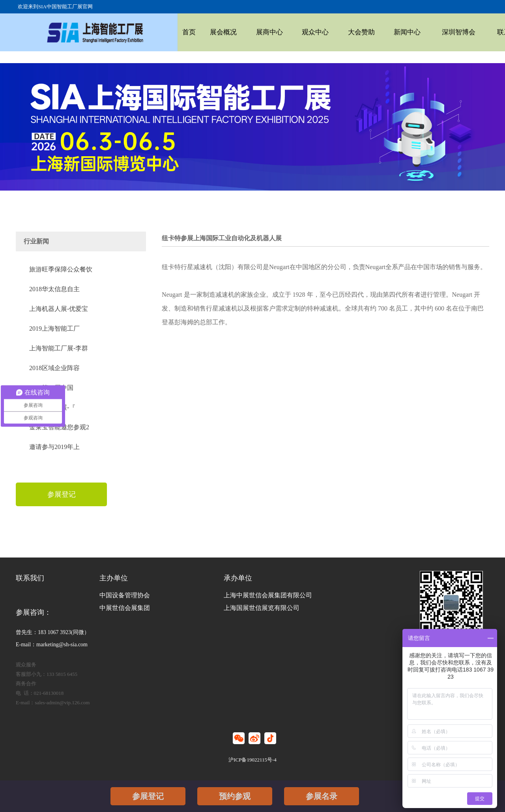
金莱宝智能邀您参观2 (59, 427)
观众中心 (295, 32)
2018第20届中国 (51, 388)
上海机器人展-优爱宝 (59, 309)
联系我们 (462, 32)
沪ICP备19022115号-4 (252, 760)
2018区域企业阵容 (54, 368)
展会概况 (217, 32)
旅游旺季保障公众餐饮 (61, 269)
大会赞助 (334, 32)
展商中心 (256, 32)
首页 (187, 32)
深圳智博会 (418, 32)
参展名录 (322, 796)
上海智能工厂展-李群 (59, 348)
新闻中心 (374, 32)
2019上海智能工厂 (54, 328)
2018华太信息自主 (54, 289)
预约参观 (235, 796)
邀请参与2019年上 (54, 447)
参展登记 (148, 796)
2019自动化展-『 (52, 407)
